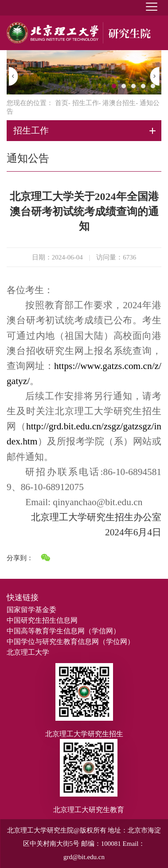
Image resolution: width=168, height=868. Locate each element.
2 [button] (124, 86)
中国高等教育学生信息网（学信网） (63, 631)
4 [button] (143, 86)
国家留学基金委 (31, 610)
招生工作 (86, 103)
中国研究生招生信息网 (42, 620)
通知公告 (28, 158)
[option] (84, 72)
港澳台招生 (119, 103)
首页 (62, 103)
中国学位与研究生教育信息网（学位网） (70, 642)
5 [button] (153, 86)
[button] (14, 76)
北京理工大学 (28, 652)
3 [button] (133, 86)
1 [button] (114, 86)
